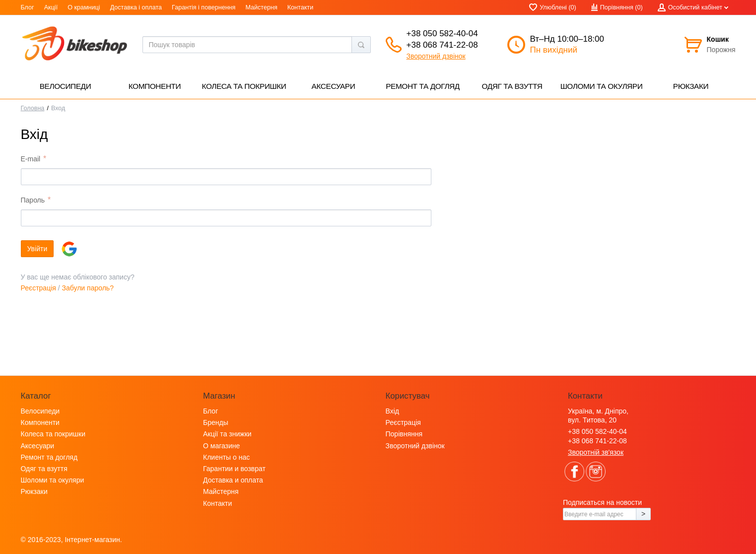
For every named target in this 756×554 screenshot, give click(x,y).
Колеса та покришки (53, 434)
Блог (28, 7)
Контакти (300, 7)
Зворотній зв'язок (596, 452)
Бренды (216, 422)
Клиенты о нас (226, 457)
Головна (33, 108)
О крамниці (84, 7)
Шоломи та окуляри (53, 480)
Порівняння (404, 434)
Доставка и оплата (233, 480)
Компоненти (40, 422)
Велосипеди (40, 411)
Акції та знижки (227, 434)
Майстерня (261, 7)
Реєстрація (38, 288)
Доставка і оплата (136, 7)
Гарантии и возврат (234, 469)
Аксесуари (38, 446)
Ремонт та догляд (49, 457)
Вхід (392, 411)
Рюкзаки (34, 491)
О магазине (221, 446)
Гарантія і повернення (204, 7)
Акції (51, 7)
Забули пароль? (88, 288)
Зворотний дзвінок (436, 56)
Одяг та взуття (44, 469)
